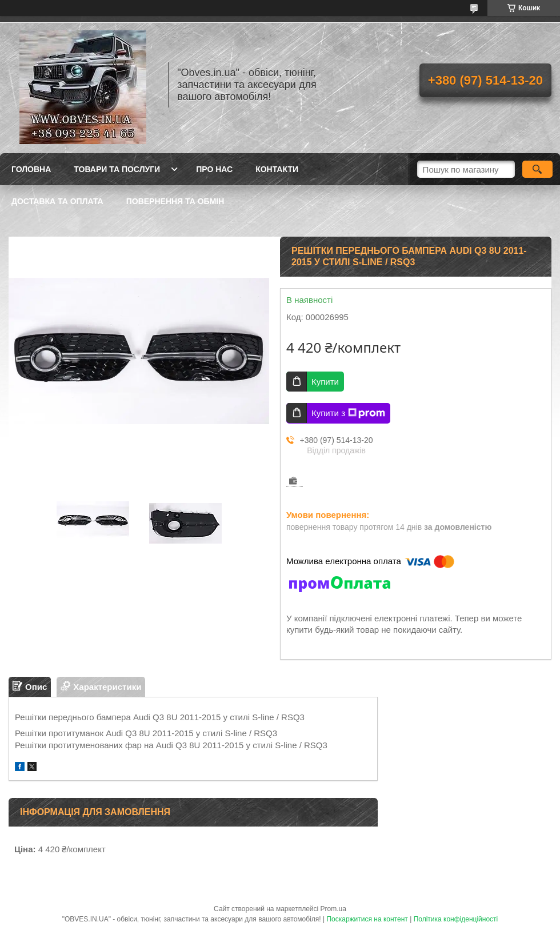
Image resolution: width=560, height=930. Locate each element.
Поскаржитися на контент (367, 919)
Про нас (214, 169)
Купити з (348, 413)
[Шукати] (537, 169)
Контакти (277, 169)
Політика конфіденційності (456, 919)
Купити (325, 382)
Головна (31, 169)
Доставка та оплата (57, 201)
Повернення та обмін (175, 201)
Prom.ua (333, 909)
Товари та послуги (117, 169)
